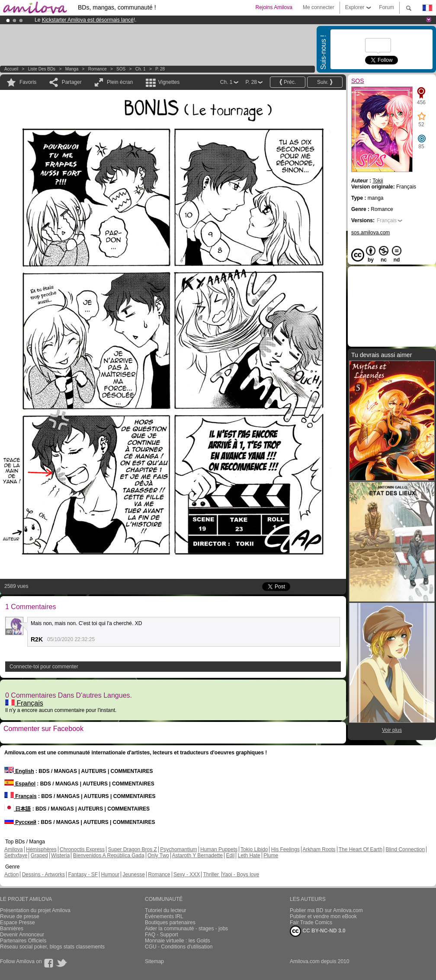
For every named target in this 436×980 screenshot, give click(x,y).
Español (20, 784)
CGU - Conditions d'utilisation (179, 947)
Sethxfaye (16, 856)
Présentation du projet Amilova (35, 910)
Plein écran (120, 82)
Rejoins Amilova (274, 7)
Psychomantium (178, 849)
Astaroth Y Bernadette (197, 856)
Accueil (11, 69)
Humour (110, 875)
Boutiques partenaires (170, 923)
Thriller (212, 875)
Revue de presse (20, 916)
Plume (271, 856)
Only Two (158, 856)
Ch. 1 (141, 69)
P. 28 (160, 69)
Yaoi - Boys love (240, 875)
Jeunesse (133, 875)
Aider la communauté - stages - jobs (186, 929)
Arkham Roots (319, 849)
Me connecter (319, 7)
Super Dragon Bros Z (132, 849)
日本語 (18, 809)
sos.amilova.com (370, 233)
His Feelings (285, 849)
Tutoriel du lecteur (166, 910)
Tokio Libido (254, 849)
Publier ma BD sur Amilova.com (326, 910)
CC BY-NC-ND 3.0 (318, 931)
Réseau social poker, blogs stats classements (52, 947)
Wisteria (60, 856)
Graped (39, 856)
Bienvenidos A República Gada (109, 856)
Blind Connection (405, 849)
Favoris (28, 82)
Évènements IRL (164, 916)
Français (24, 703)
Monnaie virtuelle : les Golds (178, 941)
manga (72, 69)
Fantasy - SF (83, 875)
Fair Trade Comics (311, 923)
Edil (230, 856)
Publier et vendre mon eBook (323, 916)
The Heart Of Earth (361, 849)
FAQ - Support (162, 935)
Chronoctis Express (82, 849)
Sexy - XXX (187, 875)
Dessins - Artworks (43, 875)
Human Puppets (219, 849)
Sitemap (154, 961)
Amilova (14, 849)
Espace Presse (18, 923)
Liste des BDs (42, 69)
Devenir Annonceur (22, 935)
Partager (72, 82)
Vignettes (169, 82)
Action (11, 875)
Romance (98, 69)
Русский (20, 822)
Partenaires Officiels (23, 941)
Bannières (12, 929)
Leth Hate (249, 856)
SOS (121, 69)
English (19, 771)
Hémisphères (41, 849)
